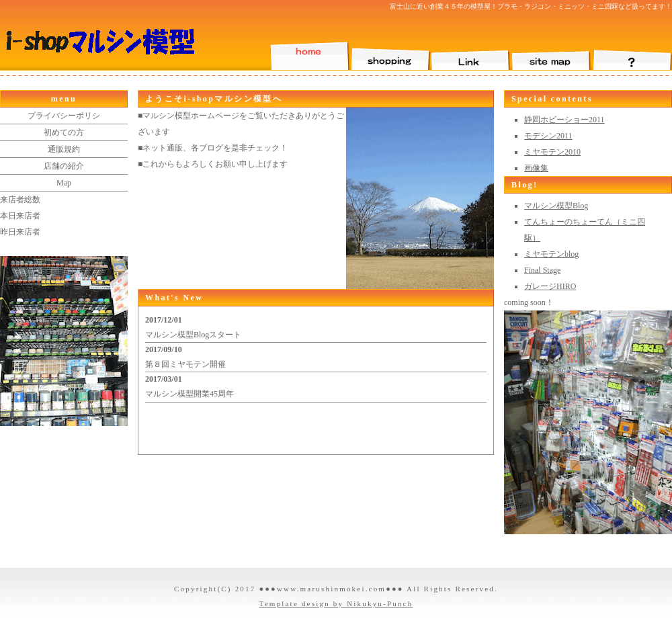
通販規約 (64, 149)
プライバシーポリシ (64, 116)
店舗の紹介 (64, 166)
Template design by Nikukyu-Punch (336, 603)
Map (64, 183)
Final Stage (542, 270)
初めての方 (64, 132)
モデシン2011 (548, 136)
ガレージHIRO (550, 286)
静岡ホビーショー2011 (564, 120)
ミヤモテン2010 (552, 152)
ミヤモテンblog (551, 254)
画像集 (536, 168)
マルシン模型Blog (556, 206)
